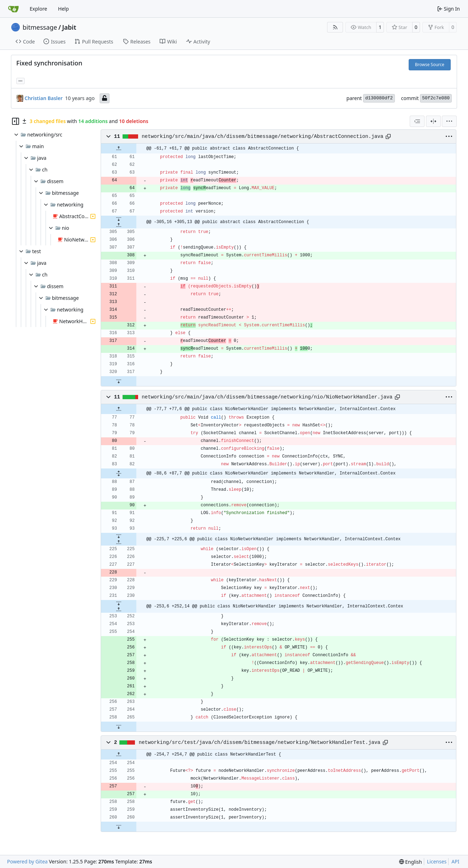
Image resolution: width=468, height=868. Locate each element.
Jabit (69, 27)
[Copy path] (388, 136)
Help (63, 9)
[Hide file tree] (16, 121)
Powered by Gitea (27, 861)
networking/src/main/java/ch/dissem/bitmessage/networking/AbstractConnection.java (262, 136)
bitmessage (40, 27)
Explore (38, 9)
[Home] (13, 9)
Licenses (437, 861)
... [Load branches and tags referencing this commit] (20, 80)
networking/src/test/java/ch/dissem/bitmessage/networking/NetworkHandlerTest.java (260, 742)
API (455, 861)
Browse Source (430, 65)
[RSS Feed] (335, 27)
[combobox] (417, 121)
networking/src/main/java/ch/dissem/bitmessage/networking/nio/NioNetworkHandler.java (267, 397)
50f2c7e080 (436, 98)
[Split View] (433, 121)
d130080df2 (379, 98)
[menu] (449, 121)
